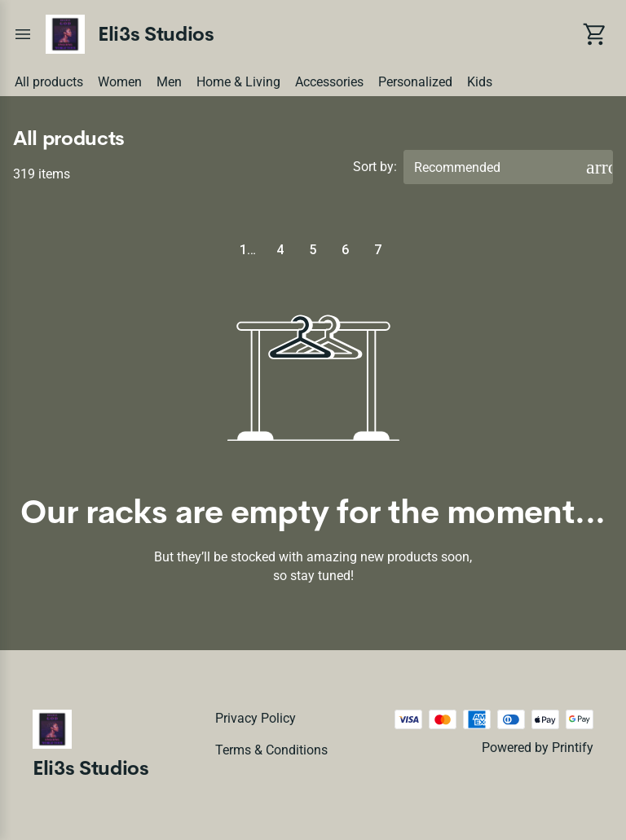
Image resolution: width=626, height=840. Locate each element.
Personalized (415, 82)
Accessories (329, 82)
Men (169, 82)
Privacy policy (256, 718)
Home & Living (238, 82)
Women (120, 82)
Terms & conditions (271, 750)
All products (49, 82)
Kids (480, 82)
